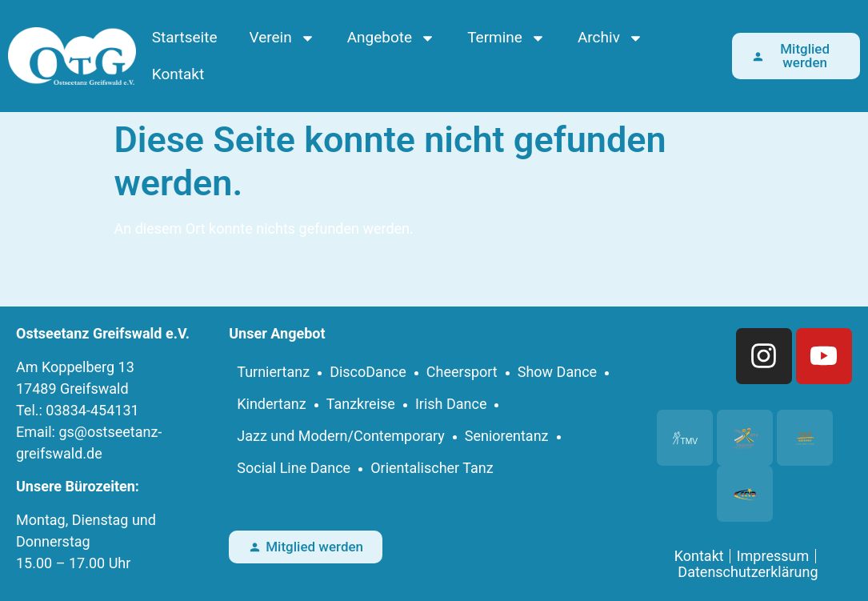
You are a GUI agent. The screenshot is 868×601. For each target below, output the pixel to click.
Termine (506, 38)
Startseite (185, 37)
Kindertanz (271, 404)
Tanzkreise (361, 404)
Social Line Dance (294, 468)
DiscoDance (368, 372)
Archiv (610, 38)
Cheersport (462, 372)
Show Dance (557, 372)
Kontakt (178, 74)
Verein (282, 38)
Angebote (391, 38)
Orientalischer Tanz (432, 468)
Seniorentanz (507, 436)
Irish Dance (451, 404)
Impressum (773, 556)
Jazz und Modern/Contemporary (341, 436)
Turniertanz (273, 372)
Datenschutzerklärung (748, 572)
